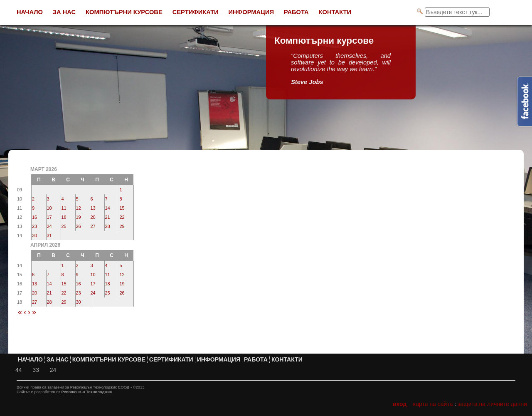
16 (34, 217)
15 (122, 208)
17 (49, 217)
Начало (30, 12)
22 (122, 217)
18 (64, 217)
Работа (296, 12)
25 (64, 226)
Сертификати (196, 12)
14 (108, 208)
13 (93, 208)
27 (93, 226)
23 (34, 226)
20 (93, 217)
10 (49, 208)
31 (49, 235)
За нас (64, 12)
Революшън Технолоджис (86, 392)
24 (49, 226)
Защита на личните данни (492, 404)
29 (122, 226)
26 (79, 226)
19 (79, 217)
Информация (251, 12)
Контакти (335, 12)
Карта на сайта (433, 404)
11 (64, 208)
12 (79, 208)
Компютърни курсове (124, 12)
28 (108, 226)
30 (34, 235)
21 (108, 217)
